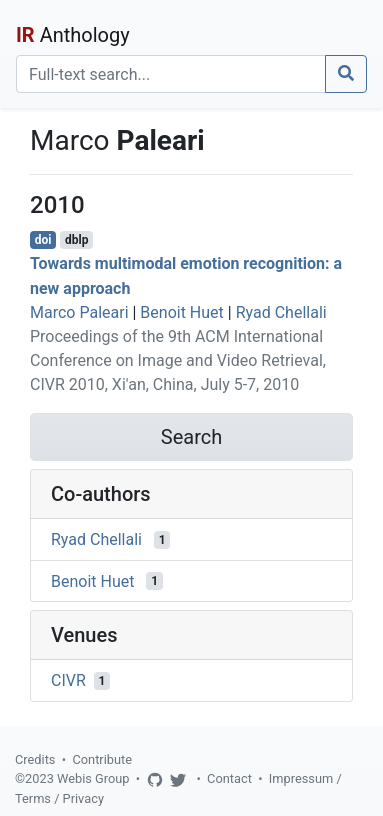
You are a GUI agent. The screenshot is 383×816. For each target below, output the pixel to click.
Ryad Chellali (281, 312)
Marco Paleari (79, 312)
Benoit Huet (181, 312)
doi (43, 240)
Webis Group (93, 778)
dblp (76, 240)
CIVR (68, 680)
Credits (35, 759)
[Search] (171, 74)
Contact (229, 778)
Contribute (102, 759)
